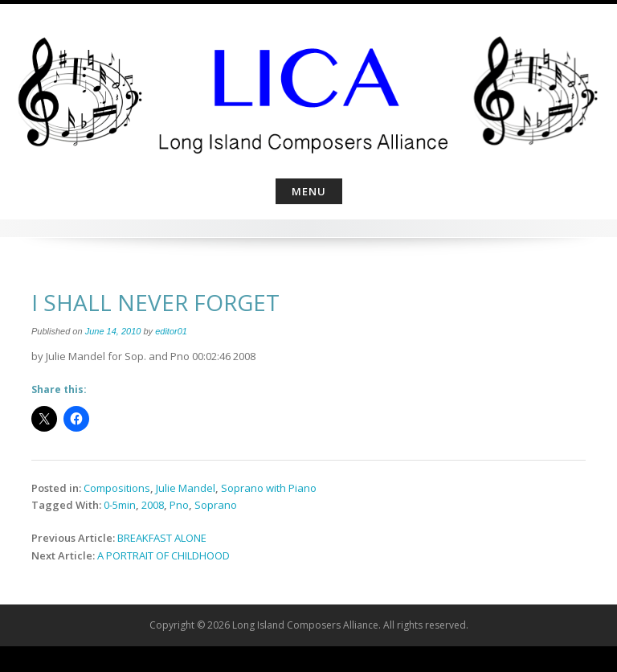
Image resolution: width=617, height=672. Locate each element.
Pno (179, 505)
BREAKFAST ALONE (162, 538)
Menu (309, 191)
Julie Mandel (186, 488)
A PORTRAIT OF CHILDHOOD (163, 555)
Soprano (216, 505)
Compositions (117, 488)
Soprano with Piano (269, 488)
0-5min (120, 505)
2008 (153, 505)
